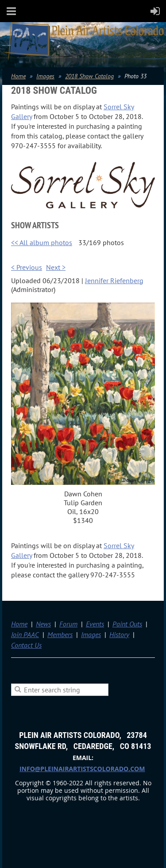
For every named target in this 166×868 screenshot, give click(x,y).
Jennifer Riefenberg (114, 280)
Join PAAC (25, 634)
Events (95, 624)
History (119, 634)
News (43, 624)
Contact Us (26, 645)
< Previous (27, 267)
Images (45, 76)
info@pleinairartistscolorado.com (82, 769)
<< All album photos (42, 242)
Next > (56, 267)
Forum (68, 624)
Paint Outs (127, 624)
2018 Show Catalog (89, 76)
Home (18, 76)
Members (60, 634)
